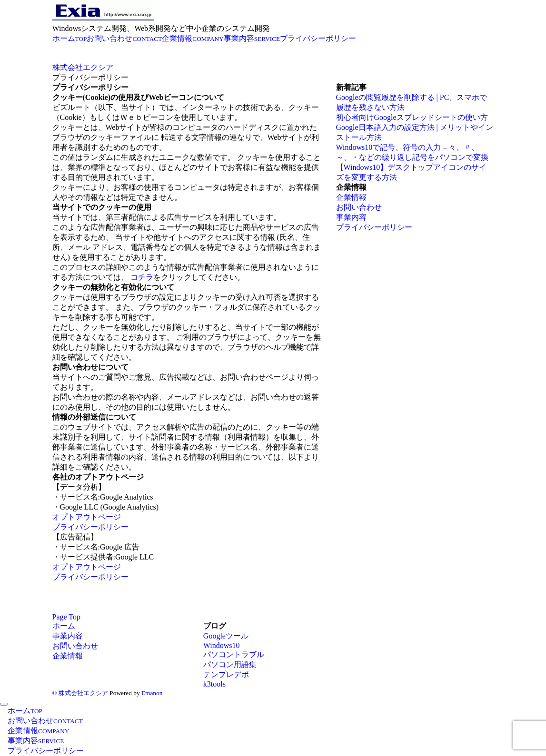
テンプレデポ (226, 674)
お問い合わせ (359, 207)
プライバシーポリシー (90, 527)
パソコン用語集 (230, 664)
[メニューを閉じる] (4, 704)
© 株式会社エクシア (80, 693)
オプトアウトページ (87, 517)
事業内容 (351, 217)
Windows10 (222, 645)
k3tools (214, 684)
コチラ (142, 277)
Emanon (152, 693)
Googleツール (226, 636)
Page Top (66, 617)
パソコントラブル (234, 654)
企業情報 (351, 197)
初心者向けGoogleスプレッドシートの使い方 (412, 117)
